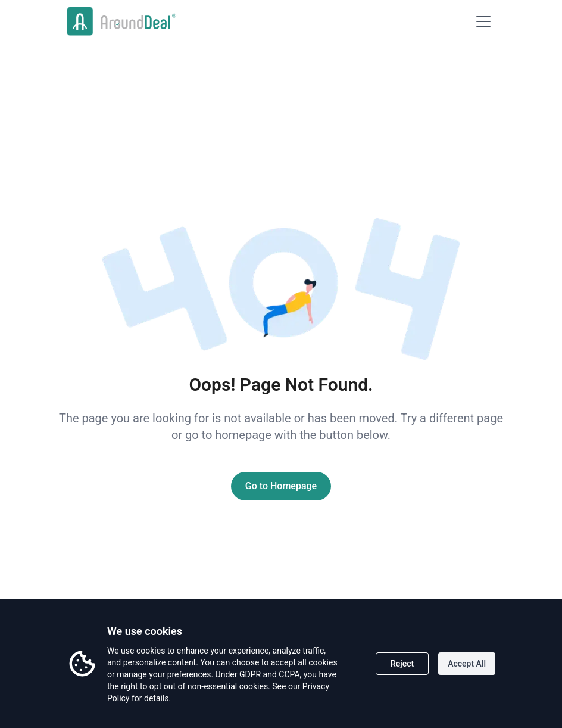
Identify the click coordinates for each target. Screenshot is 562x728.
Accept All (467, 664)
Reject (402, 664)
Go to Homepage (281, 486)
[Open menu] (483, 21)
